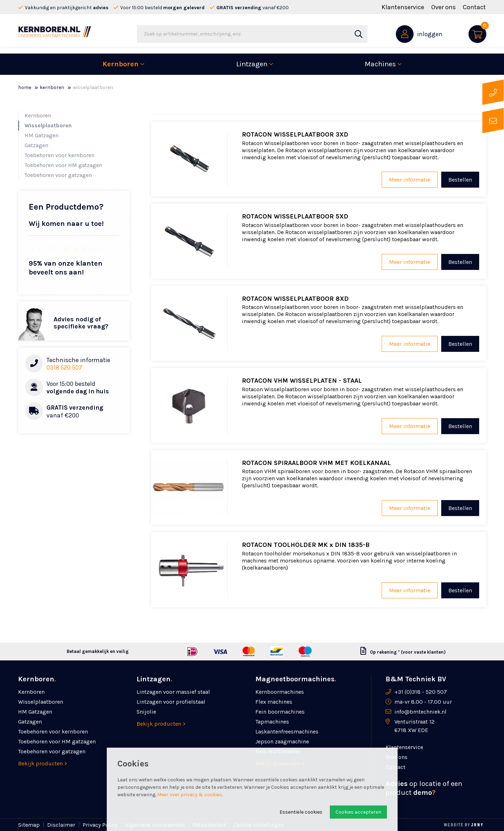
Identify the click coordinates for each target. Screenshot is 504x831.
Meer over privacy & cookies (190, 795)
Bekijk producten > (43, 763)
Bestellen (460, 180)
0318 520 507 (64, 367)
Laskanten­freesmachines (287, 732)
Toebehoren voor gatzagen (58, 175)
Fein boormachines (280, 712)
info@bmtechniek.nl (420, 712)
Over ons (444, 7)
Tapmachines (272, 722)
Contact (474, 7)
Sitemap (29, 825)
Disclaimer (61, 825)
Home (25, 87)
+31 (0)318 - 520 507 (421, 692)
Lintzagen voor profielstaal (171, 702)
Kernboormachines (280, 692)
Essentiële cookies (301, 812)
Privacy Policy (100, 825)
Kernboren (121, 64)
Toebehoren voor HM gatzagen (63, 165)
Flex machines (274, 702)
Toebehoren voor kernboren (59, 155)
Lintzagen (252, 64)
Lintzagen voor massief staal (173, 692)
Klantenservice (403, 7)
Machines (380, 64)
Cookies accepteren (358, 812)
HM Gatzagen (41, 135)
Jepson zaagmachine (282, 741)
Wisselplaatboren (48, 125)
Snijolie (146, 712)
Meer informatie (410, 180)
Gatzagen (36, 145)
